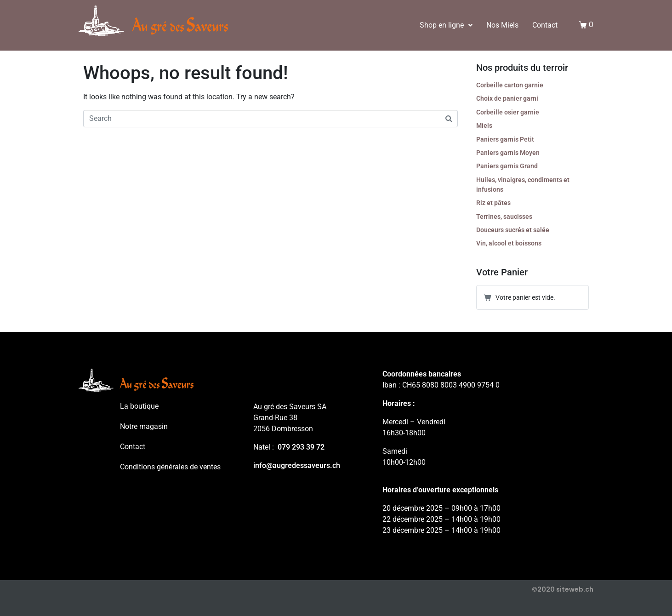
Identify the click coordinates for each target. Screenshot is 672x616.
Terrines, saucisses (504, 217)
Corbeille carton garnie (510, 85)
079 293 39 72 (301, 447)
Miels (484, 125)
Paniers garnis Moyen (508, 153)
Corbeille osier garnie (508, 112)
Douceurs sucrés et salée (513, 230)
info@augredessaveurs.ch (297, 465)
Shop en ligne (446, 25)
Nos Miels (502, 25)
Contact (545, 25)
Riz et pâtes (493, 203)
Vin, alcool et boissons (509, 243)
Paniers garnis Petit (505, 139)
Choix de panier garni (507, 98)
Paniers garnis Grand (507, 166)
